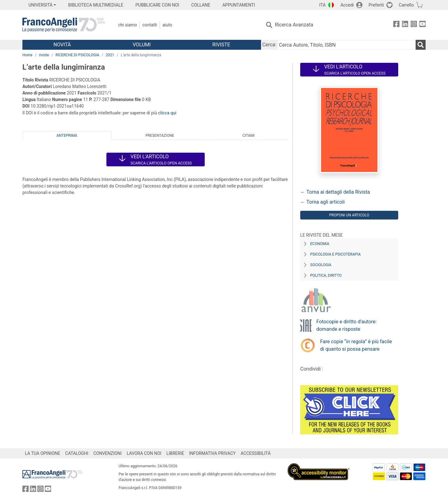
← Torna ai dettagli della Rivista (335, 192)
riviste (44, 55)
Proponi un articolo (349, 215)
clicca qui (167, 113)
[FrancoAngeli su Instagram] (414, 25)
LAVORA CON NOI (144, 453)
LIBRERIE (175, 453)
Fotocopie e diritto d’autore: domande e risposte (347, 325)
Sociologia (321, 265)
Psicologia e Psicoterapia (335, 254)
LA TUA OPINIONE (43, 453)
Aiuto (167, 25)
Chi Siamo (128, 25)
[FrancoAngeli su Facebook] (396, 25)
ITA (322, 5)
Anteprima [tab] (67, 136)
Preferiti (376, 5)
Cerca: (269, 45)
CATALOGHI (77, 453)
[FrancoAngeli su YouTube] (422, 25)
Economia (320, 244)
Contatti (150, 25)
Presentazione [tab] (160, 136)
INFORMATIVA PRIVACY (212, 453)
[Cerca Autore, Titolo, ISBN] (347, 45)
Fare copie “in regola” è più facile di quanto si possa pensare (356, 345)
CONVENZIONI (107, 453)
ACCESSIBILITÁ (256, 453)
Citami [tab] (248, 136)
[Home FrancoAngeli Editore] (64, 25)
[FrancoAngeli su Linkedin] (405, 25)
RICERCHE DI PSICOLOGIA (77, 55)
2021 (110, 55)
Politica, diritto (326, 275)
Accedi (347, 5)
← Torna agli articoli (322, 202)
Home (27, 55)
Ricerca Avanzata (294, 25)
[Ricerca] (421, 45)
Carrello (406, 5)
